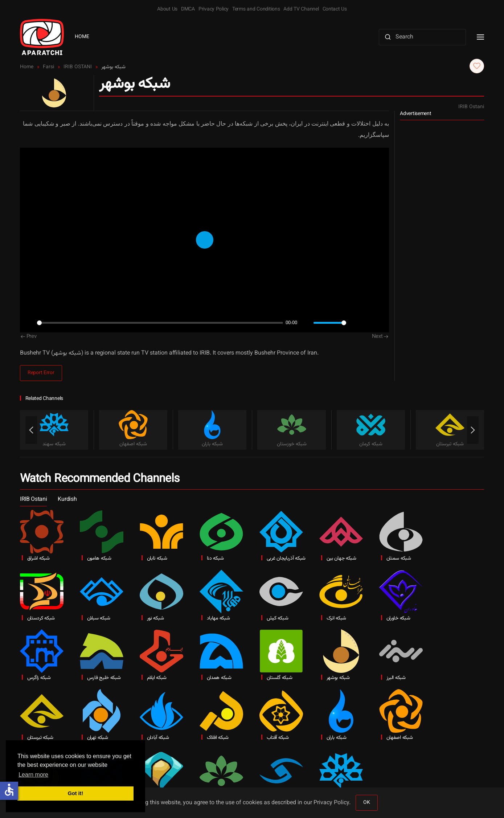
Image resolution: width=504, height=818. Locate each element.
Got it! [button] (75, 793)
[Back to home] (42, 37)
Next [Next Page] (380, 337)
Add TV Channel (301, 9)
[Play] (29, 323)
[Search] (422, 37)
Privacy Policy (214, 9)
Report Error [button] (41, 373)
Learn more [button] (33, 775)
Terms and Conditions (256, 9)
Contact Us (335, 9)
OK (366, 803)
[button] (480, 37)
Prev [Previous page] (29, 337)
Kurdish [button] (67, 500)
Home (82, 37)
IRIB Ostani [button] (33, 500)
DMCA (188, 9)
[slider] (160, 323)
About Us (167, 9)
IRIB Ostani (471, 107)
